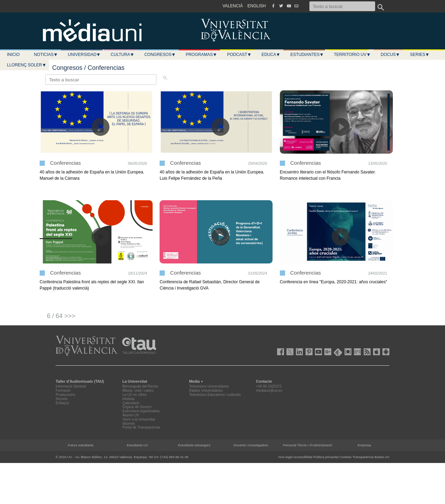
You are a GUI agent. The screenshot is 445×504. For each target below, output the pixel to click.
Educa (271, 55)
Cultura (122, 55)
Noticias (46, 55)
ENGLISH (257, 6)
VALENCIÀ (233, 6)
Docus (390, 55)
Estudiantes (307, 55)
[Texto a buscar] (342, 6)
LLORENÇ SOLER (27, 65)
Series (420, 55)
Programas (201, 55)
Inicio (13, 55)
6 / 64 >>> (61, 316)
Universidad (84, 55)
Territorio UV (352, 55)
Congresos (160, 55)
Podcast (239, 55)
